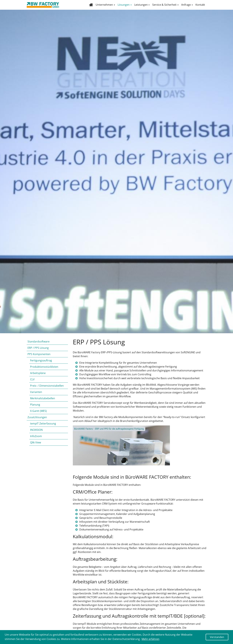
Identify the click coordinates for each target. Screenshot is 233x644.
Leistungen (141, 6)
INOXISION (36, 433)
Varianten (36, 395)
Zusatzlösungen (37, 420)
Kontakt (200, 6)
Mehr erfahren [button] (150, 639)
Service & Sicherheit (164, 6)
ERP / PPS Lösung (38, 351)
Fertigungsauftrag (41, 364)
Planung (35, 408)
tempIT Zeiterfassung (43, 427)
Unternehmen (104, 6)
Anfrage (186, 6)
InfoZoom (36, 439)
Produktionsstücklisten (44, 370)
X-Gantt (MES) (38, 414)
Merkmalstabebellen (43, 402)
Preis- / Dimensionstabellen (47, 389)
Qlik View (36, 446)
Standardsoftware (39, 345)
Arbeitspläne (38, 376)
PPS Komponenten (39, 357)
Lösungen (124, 6)
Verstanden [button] (217, 637)
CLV (32, 383)
